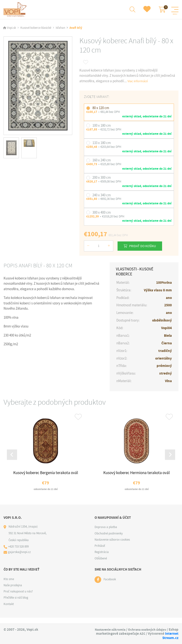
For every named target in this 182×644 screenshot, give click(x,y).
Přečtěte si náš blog (16, 604)
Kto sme (9, 585)
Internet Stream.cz (163, 638)
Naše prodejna (13, 591)
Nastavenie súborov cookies (112, 545)
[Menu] (175, 10)
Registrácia (102, 558)
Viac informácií (139, 82)
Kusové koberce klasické (36, 29)
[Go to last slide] (13, 459)
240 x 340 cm (102, 196)
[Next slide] (169, 459)
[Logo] (16, 10)
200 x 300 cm (102, 178)
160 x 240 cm (102, 161)
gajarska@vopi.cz (20, 558)
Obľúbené (101, 564)
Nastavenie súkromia (129, 630)
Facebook (110, 585)
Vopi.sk (11, 29)
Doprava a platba (106, 533)
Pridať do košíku (145, 247)
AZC (125, 638)
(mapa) (33, 532)
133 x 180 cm (102, 144)
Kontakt (9, 610)
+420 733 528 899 (19, 553)
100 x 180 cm (102, 126)
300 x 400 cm (102, 213)
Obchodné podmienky (109, 539)
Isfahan (60, 29)
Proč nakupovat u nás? (18, 597)
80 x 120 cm (101, 109)
